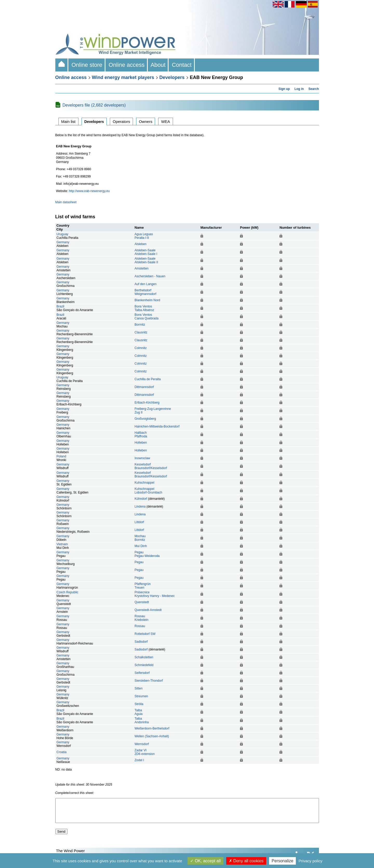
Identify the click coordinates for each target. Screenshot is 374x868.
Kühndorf (141, 499)
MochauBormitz (140, 538)
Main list (68, 121)
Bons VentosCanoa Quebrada (146, 317)
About (158, 65)
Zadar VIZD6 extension (145, 752)
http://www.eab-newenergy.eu (89, 191)
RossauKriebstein (141, 618)
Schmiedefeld (144, 665)
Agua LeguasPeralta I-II (144, 236)
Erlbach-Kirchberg (147, 403)
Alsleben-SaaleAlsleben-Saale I (146, 252)
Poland (61, 456)
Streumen (141, 696)
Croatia (62, 752)
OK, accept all (205, 861)
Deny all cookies (246, 861)
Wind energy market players (123, 77)
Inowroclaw (142, 458)
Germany (63, 242)
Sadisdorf (141, 642)
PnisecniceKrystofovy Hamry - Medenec (155, 594)
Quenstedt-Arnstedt (148, 610)
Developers (172, 77)
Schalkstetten (144, 657)
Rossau (140, 626)
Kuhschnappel (144, 483)
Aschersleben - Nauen (150, 276)
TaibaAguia (139, 712)
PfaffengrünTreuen (143, 586)
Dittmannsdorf (144, 387)
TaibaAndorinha (142, 720)
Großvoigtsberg (145, 419)
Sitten (139, 688)
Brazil (61, 306)
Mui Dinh (141, 546)
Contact (182, 65)
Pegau (139, 562)
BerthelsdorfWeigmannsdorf (145, 292)
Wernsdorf (142, 744)
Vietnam (62, 544)
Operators (121, 121)
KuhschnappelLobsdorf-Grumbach (148, 491)
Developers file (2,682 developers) (94, 105)
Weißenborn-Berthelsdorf (152, 728)
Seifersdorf (142, 673)
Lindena (140, 507)
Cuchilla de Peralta (148, 379)
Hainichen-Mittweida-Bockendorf (157, 426)
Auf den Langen (146, 284)
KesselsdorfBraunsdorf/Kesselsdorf (151, 466)
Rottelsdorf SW (145, 634)
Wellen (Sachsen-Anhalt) (152, 736)
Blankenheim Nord (147, 300)
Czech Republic (68, 592)
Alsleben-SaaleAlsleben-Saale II (146, 260)
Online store (87, 65)
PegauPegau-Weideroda (147, 554)
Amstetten (142, 268)
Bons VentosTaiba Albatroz (144, 308)
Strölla (139, 704)
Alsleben (141, 244)
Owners (146, 121)
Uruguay (62, 234)
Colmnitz (141, 348)
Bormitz (140, 325)
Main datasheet (66, 202)
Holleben (141, 443)
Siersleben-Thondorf (149, 681)
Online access (127, 65)
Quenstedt (142, 602)
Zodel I (139, 760)
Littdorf (139, 522)
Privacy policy (311, 861)
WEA (165, 121)
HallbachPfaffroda (141, 435)
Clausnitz (141, 332)
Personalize (283, 861)
